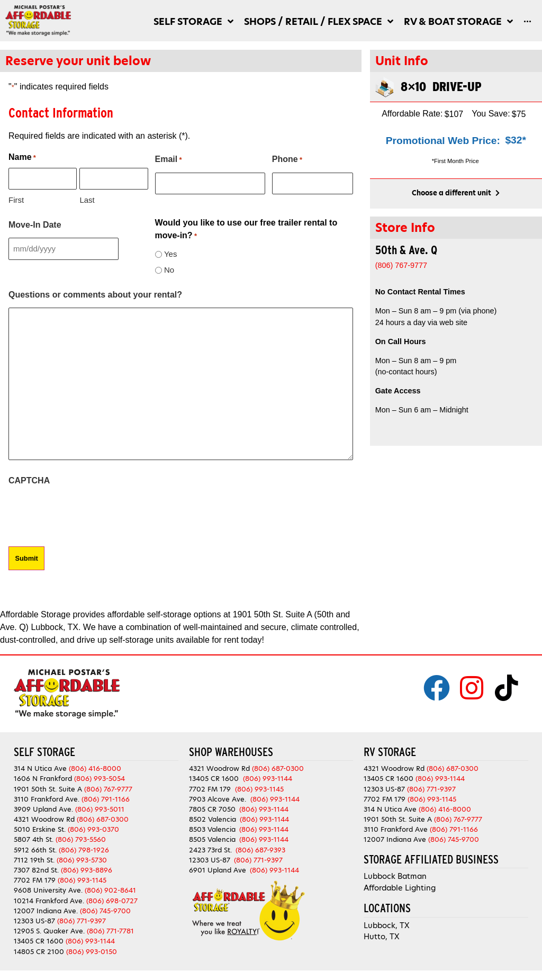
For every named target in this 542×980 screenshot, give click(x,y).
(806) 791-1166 (106, 798)
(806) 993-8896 (87, 869)
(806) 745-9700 (105, 910)
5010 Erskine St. (41, 829)
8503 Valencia (212, 829)
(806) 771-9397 (82, 920)
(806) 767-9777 (108, 788)
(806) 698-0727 (112, 900)
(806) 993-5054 (100, 778)
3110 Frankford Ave (396, 829)
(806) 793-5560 (81, 839)
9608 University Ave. (48, 890)
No (169, 270)
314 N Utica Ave (40, 768)
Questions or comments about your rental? (95, 295)
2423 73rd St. (210, 849)
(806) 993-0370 (93, 829)
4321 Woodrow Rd (45, 819)
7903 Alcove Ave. (220, 798)
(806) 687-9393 (260, 849)
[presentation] (89, 514)
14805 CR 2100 (39, 951)
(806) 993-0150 (92, 951)
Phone (287, 160)
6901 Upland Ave (218, 869)
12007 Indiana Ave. (46, 910)
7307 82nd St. (36, 869)
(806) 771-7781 (110, 930)
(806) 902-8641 (110, 890)
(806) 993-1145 (82, 880)
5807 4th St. (34, 839)
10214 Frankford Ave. (49, 900)
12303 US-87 (34, 920)
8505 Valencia (212, 839)
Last (87, 200)
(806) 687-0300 (103, 819)
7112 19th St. (34, 859)
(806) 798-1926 (84, 849)
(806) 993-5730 (82, 859)
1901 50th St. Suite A (48, 788)
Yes (170, 254)
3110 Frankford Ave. (47, 798)
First (16, 200)
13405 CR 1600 (39, 941)
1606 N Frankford (43, 778)
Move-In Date (35, 225)
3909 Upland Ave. (43, 808)
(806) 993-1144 (90, 941)
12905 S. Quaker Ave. (49, 930)
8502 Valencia (213, 819)
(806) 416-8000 (95, 768)
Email (169, 160)
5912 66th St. (35, 849)
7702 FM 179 (35, 880)
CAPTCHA (29, 480)
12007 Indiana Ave (395, 839)
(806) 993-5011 (100, 808)
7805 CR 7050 (212, 808)
